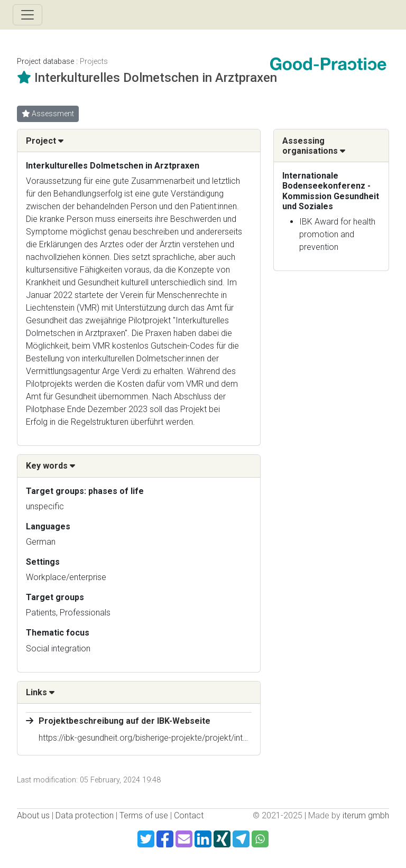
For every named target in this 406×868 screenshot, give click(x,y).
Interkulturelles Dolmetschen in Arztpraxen (156, 78)
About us (33, 815)
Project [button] (45, 141)
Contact (189, 815)
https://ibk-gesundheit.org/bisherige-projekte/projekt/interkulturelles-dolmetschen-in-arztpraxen (214, 738)
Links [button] (40, 692)
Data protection (85, 815)
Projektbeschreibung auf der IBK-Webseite (124, 721)
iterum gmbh (366, 815)
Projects (94, 62)
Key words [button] (50, 466)
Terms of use (144, 815)
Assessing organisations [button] (314, 146)
